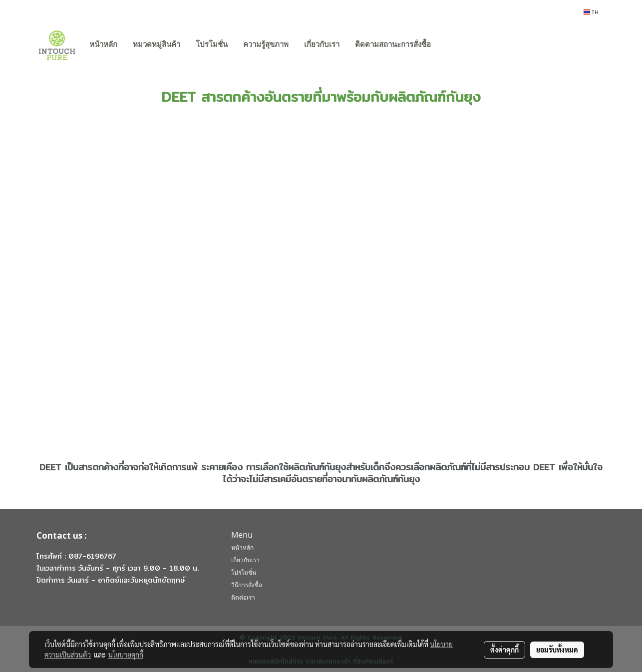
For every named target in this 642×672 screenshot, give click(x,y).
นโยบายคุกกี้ (126, 655)
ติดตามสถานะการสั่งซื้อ (393, 44)
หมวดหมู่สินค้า (157, 44)
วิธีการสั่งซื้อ (247, 585)
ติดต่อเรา (243, 597)
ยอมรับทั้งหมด (557, 650)
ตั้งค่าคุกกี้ (504, 650)
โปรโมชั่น (212, 44)
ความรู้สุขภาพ (266, 44)
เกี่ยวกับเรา (322, 44)
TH (591, 12)
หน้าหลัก (103, 44)
